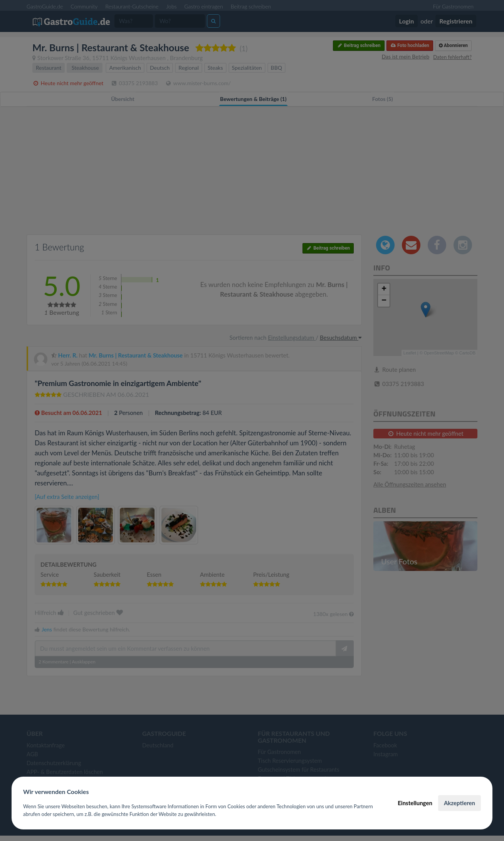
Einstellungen (415, 803)
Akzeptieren (459, 803)
